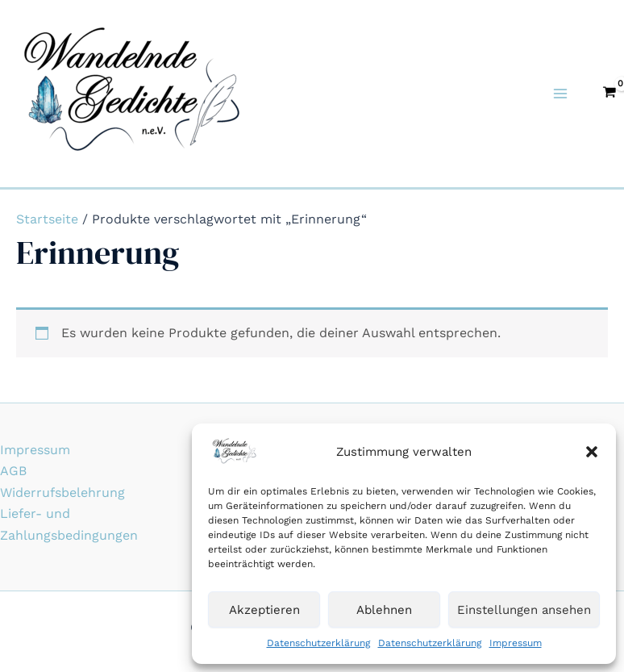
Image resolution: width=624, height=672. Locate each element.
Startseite (47, 219)
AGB (13, 471)
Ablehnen (384, 610)
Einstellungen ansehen (524, 610)
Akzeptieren (264, 610)
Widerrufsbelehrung (62, 493)
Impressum (516, 643)
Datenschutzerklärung (318, 643)
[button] (592, 452)
